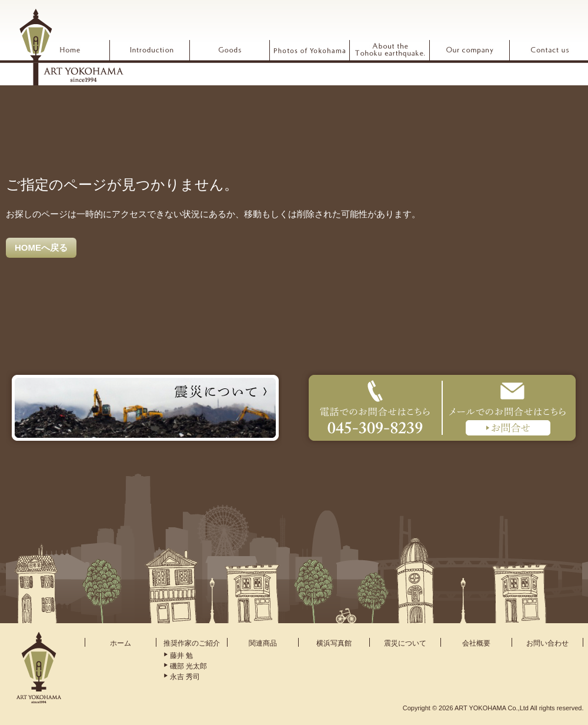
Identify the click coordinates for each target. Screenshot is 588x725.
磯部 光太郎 (188, 666)
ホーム (121, 643)
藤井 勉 (181, 656)
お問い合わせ (547, 643)
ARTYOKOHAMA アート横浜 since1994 (71, 46)
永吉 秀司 (185, 677)
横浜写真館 (334, 643)
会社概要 (476, 643)
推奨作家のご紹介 (192, 643)
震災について (405, 643)
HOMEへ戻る (41, 247)
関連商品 (263, 643)
